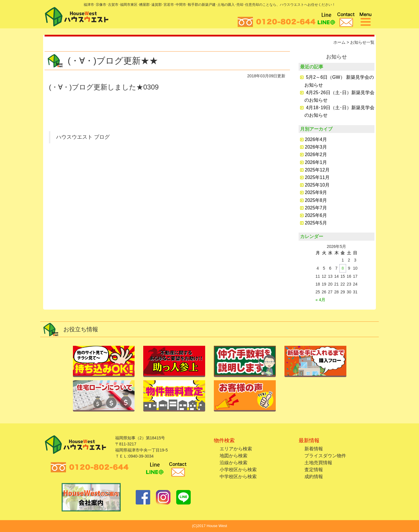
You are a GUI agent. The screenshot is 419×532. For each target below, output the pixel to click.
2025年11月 (317, 177)
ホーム (339, 42)
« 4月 (320, 300)
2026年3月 (316, 147)
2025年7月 (316, 208)
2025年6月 (316, 215)
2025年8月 (316, 200)
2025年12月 (317, 170)
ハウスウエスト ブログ (83, 137)
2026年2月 (316, 155)
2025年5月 (316, 223)
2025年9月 (316, 192)
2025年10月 (317, 185)
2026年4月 (316, 139)
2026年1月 (316, 162)
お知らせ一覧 (362, 42)
